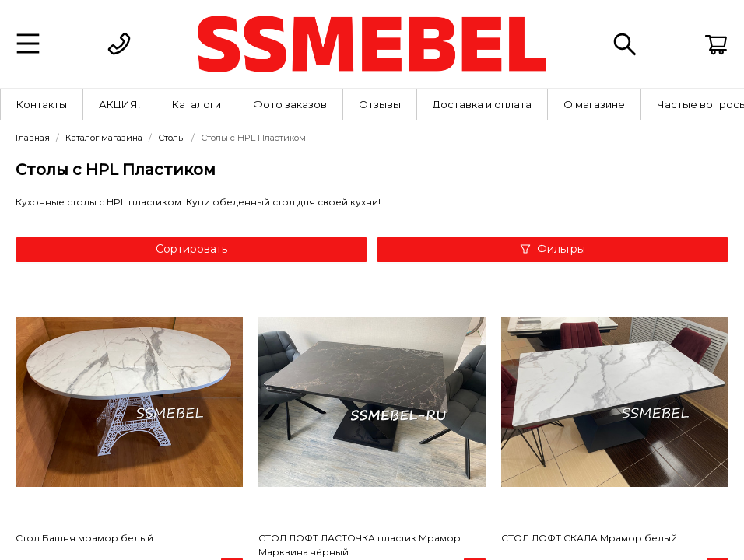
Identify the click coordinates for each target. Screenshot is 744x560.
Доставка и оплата (482, 104)
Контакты (42, 104)
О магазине (594, 104)
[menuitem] (42, 104)
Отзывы (380, 104)
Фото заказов (290, 104)
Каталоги (197, 104)
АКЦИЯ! (119, 104)
